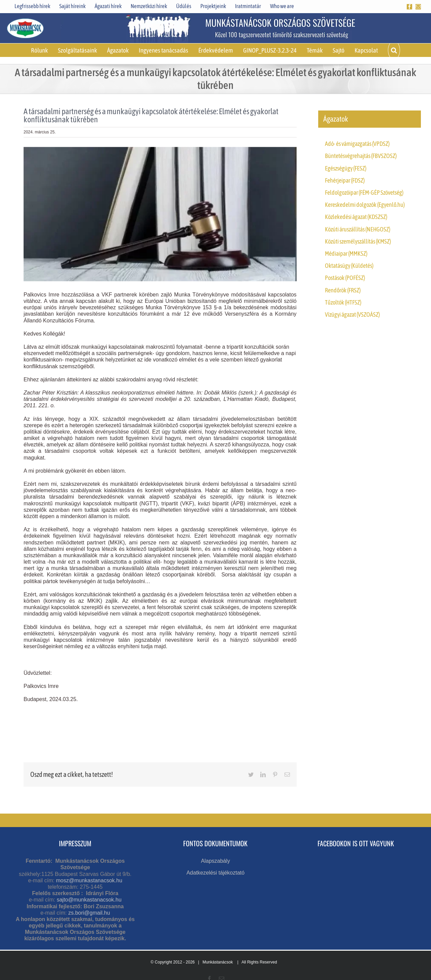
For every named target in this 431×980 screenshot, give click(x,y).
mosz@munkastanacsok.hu (89, 880)
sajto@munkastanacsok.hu (89, 900)
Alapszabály (215, 861)
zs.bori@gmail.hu (89, 913)
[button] (394, 50)
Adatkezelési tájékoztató (216, 873)
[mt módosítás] (160, 214)
